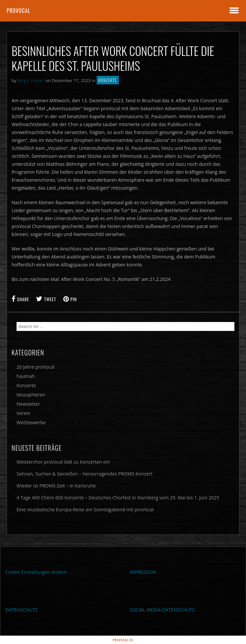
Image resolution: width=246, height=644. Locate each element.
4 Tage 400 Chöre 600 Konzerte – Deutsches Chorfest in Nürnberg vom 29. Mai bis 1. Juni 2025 (118, 498)
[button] (12, 632)
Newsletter (28, 404)
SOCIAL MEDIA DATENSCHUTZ (162, 610)
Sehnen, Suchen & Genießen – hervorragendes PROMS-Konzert (84, 474)
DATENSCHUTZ (22, 610)
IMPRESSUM (143, 572)
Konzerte (108, 80)
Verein (24, 413)
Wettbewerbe (31, 422)
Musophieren (31, 395)
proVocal (19, 11)
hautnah (26, 376)
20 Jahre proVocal (36, 367)
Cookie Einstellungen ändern (36, 572)
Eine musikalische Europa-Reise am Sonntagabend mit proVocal (85, 509)
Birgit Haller (31, 80)
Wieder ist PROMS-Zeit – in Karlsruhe (56, 486)
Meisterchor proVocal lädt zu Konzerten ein (63, 462)
